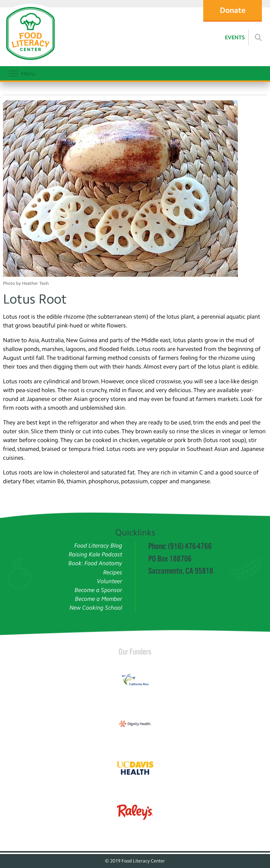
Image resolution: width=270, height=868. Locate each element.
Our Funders (135, 652)
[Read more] (258, 37)
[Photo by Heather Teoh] (135, 190)
